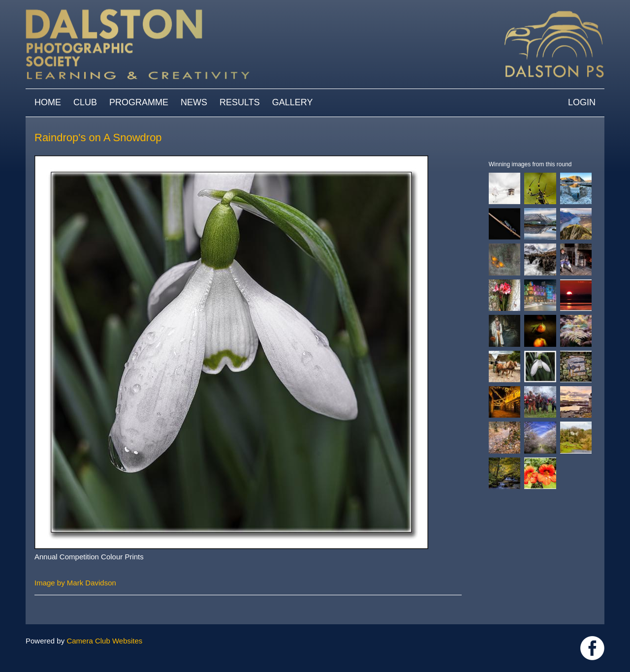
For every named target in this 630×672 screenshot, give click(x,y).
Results (240, 102)
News (194, 102)
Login (582, 102)
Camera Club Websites (104, 641)
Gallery (293, 102)
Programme (139, 102)
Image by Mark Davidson (75, 583)
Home (48, 102)
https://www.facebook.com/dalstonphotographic (592, 648)
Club (85, 102)
